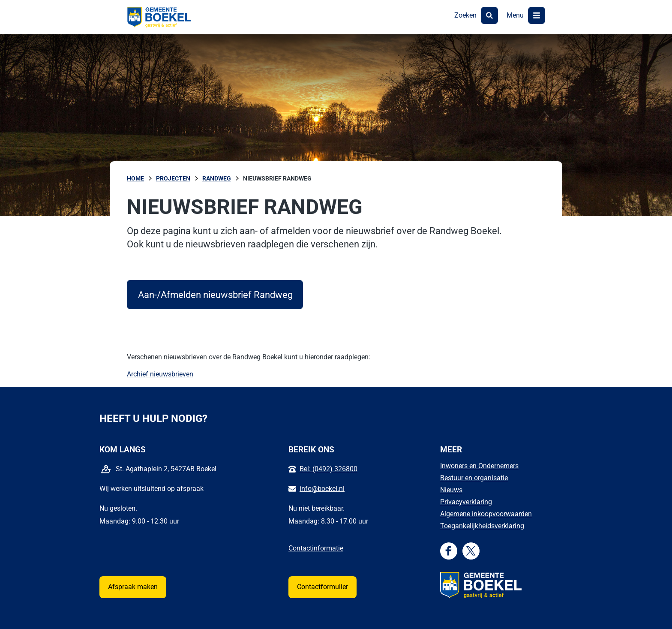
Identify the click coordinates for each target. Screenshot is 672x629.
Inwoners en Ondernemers (479, 466)
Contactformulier (322, 587)
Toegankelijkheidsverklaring (482, 526)
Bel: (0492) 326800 (328, 469)
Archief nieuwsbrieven (160, 374)
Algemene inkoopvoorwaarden (486, 514)
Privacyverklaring (466, 502)
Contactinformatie (316, 548)
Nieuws (451, 490)
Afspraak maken (133, 587)
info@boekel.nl (322, 489)
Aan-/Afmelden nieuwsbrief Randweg (220, 295)
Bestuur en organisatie (474, 478)
